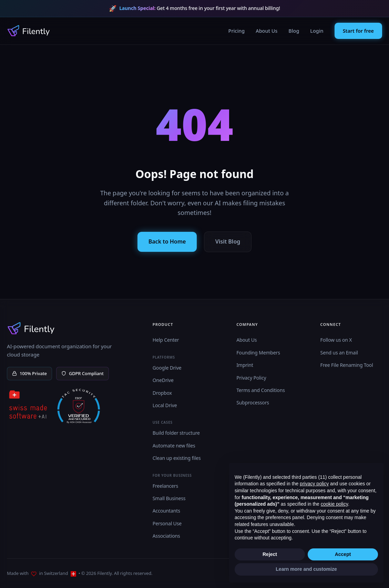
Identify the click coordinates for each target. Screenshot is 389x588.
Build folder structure (176, 433)
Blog (294, 31)
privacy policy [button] (314, 484)
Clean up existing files (177, 458)
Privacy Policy (251, 378)
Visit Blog (228, 241)
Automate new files (174, 446)
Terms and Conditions (261, 390)
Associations (166, 536)
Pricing (237, 31)
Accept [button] (343, 554)
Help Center (166, 340)
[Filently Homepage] (29, 31)
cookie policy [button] (334, 504)
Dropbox (162, 393)
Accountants (166, 511)
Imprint (245, 365)
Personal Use (167, 523)
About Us (267, 31)
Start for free (358, 31)
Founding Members (258, 353)
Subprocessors (253, 403)
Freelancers (165, 486)
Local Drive (165, 405)
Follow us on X (336, 340)
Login (317, 31)
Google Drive (167, 368)
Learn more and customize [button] (306, 569)
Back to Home (167, 241)
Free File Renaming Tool (347, 365)
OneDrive (163, 380)
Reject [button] (270, 554)
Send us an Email (339, 353)
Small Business (169, 498)
